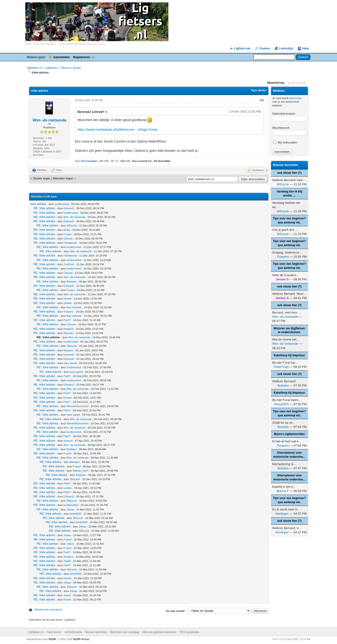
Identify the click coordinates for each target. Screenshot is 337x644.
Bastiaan (72, 282)
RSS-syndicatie (189, 632)
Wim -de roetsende (50, 120)
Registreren (82, 57)
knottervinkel (62, 204)
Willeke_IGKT (81, 471)
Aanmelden (61, 57)
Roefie (67, 600)
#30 (262, 100)
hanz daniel (70, 363)
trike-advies (38, 204)
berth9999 (76, 514)
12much (68, 239)
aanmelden (295, 98)
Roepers (69, 312)
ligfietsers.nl (35, 68)
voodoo (68, 488)
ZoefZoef (69, 264)
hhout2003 (281, 404)
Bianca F (282, 491)
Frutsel (68, 234)
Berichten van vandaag (125, 632)
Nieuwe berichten (96, 632)
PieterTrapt (281, 367)
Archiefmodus (73, 632)
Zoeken (265, 48)
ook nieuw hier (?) (289, 173)
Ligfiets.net (242, 48)
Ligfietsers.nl (36, 632)
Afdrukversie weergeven (48, 609)
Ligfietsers (51, 68)
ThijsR (67, 561)
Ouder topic (42, 178)
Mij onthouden (285, 142)
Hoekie (68, 299)
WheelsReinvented (78, 406)
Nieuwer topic (63, 178)
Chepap (68, 273)
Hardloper (282, 514)
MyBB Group (81, 639)
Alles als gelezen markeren (159, 632)
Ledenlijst (286, 48)
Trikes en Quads (71, 68)
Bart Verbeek (74, 307)
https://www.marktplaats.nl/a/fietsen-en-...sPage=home (118, 130)
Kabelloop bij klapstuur (289, 355)
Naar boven (54, 632)
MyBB (52, 639)
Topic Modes (258, 90)
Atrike (67, 230)
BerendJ (68, 333)
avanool (68, 441)
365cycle (72, 226)
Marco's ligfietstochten (289, 434)
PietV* (67, 320)
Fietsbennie (70, 243)
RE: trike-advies (44, 208)
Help (306, 48)
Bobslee (283, 385)
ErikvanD (69, 208)
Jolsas (70, 509)
